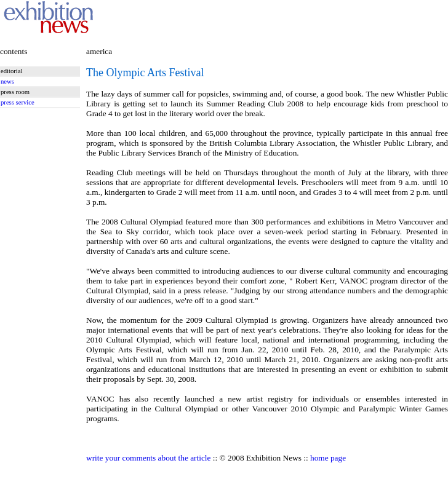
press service (18, 102)
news (7, 81)
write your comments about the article (148, 458)
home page (328, 458)
